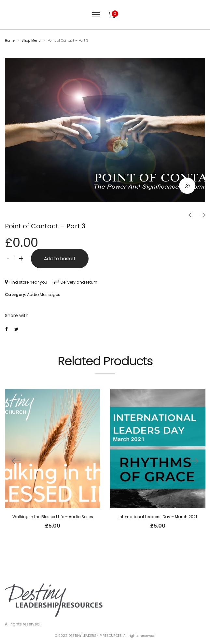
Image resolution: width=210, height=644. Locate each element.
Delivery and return (76, 282)
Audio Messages (44, 295)
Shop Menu (31, 40)
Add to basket (60, 259)
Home (10, 40)
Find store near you (26, 282)
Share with (17, 315)
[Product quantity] (15, 259)
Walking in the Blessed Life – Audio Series (53, 517)
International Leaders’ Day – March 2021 (158, 517)
